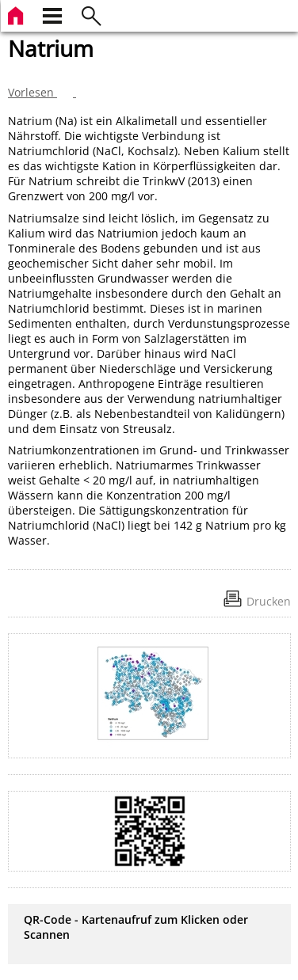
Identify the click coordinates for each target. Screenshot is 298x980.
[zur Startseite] (17, 14)
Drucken (269, 601)
